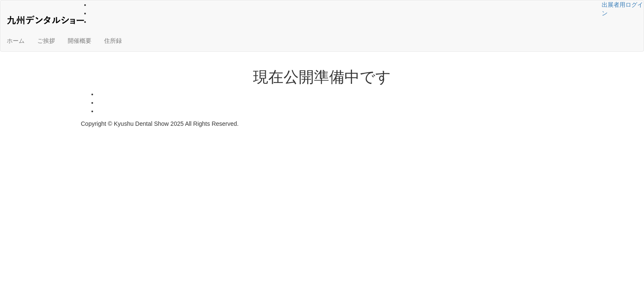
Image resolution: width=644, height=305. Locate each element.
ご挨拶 (46, 41)
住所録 (113, 41)
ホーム (16, 41)
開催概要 (80, 41)
